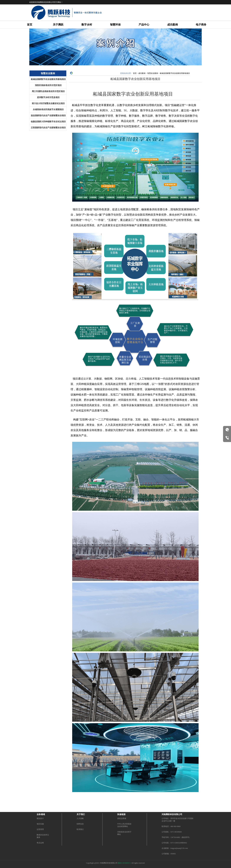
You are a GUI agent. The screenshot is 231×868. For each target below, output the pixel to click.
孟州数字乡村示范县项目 (48, 97)
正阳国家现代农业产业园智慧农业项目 (48, 128)
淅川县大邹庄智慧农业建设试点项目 (48, 103)
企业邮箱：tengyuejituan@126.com (175, 848)
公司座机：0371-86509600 (172, 832)
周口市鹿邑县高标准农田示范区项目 (48, 91)
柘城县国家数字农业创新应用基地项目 (48, 79)
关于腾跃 (58, 25)
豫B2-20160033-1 (124, 863)
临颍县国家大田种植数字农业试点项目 (48, 122)
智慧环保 (115, 25)
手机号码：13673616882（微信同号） (176, 837)
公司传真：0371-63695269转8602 (174, 843)
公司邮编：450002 (169, 854)
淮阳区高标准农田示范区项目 (48, 85)
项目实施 (40, 824)
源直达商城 (122, 818)
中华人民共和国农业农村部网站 (124, 825)
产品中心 (144, 25)
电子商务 (201, 25)
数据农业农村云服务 (43, 836)
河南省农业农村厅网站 (124, 833)
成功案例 (173, 25)
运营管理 (40, 829)
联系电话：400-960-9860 (171, 826)
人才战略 (80, 818)
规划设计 (40, 818)
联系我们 (80, 829)
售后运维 (40, 843)
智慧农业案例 (153, 73)
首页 (30, 25)
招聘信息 (80, 824)
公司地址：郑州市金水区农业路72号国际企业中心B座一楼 (178, 820)
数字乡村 (87, 25)
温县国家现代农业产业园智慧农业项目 (48, 116)
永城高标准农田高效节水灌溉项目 (48, 109)
